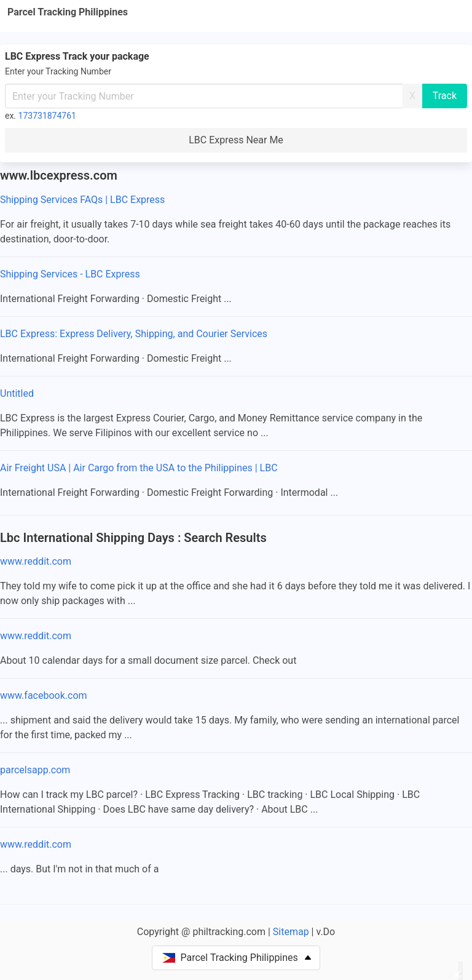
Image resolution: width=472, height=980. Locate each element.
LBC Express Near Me (236, 140)
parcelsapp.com (35, 770)
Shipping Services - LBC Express (70, 274)
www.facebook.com (44, 695)
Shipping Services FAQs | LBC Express (82, 200)
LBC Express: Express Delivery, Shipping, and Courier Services (134, 334)
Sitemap (291, 932)
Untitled (17, 393)
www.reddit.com (36, 561)
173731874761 (47, 116)
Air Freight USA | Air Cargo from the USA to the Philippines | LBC (139, 468)
